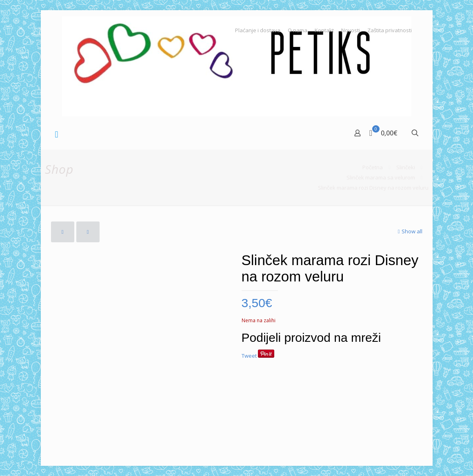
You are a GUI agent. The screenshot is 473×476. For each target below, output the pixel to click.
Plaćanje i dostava (258, 30)
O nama (298, 30)
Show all (409, 231)
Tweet (249, 356)
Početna (373, 167)
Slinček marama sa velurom (381, 177)
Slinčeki (406, 167)
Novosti (351, 30)
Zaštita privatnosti (390, 30)
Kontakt (324, 30)
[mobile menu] (57, 134)
